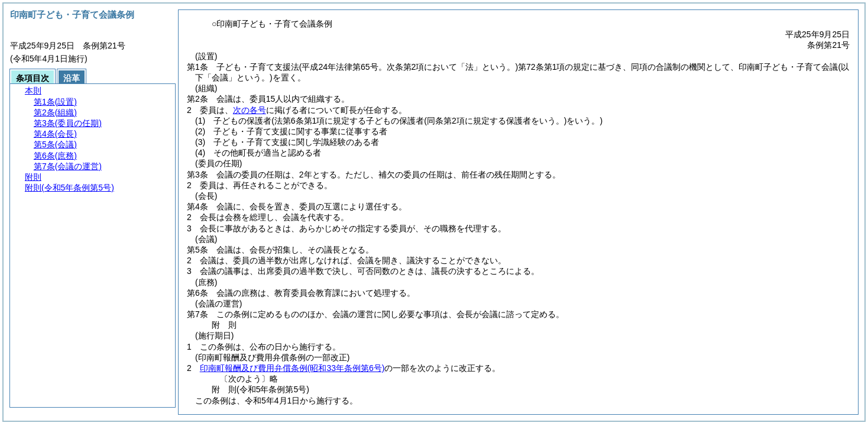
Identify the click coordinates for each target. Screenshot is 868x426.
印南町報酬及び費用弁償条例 (292, 368)
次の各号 (250, 110)
